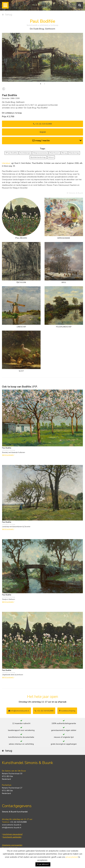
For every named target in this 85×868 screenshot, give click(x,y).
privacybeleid (72, 857)
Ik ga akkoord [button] (43, 864)
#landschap (74, 153)
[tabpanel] (42, 57)
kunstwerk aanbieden (12, 837)
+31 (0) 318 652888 (42, 124)
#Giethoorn (54, 153)
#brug (64, 153)
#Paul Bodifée (12, 153)
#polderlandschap (38, 157)
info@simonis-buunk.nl (12, 828)
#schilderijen (25, 153)
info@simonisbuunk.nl (19, 711)
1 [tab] (41, 84)
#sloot (51, 157)
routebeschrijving (67, 711)
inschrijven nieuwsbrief (12, 834)
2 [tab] (45, 84)
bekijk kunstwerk (8, 455)
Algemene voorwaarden (12, 845)
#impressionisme (40, 153)
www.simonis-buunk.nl (12, 825)
